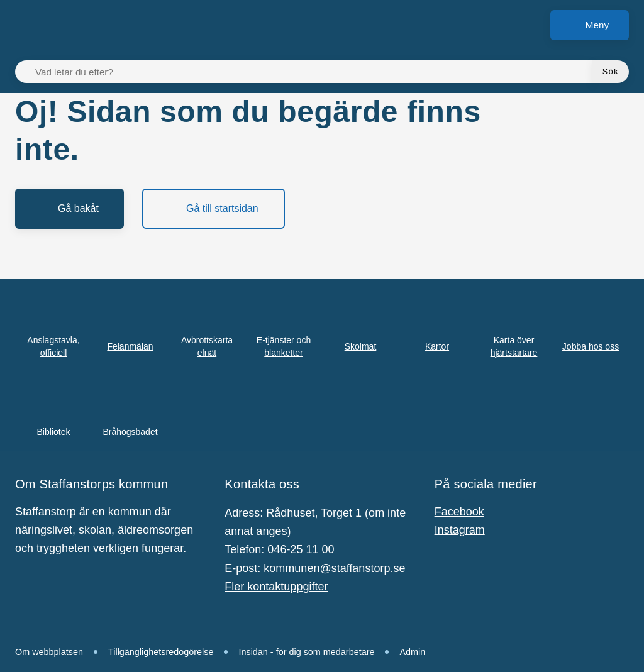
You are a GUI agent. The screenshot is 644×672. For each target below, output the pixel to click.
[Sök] (611, 72)
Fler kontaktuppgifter (276, 587)
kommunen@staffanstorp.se (334, 568)
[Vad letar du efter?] (311, 72)
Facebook (459, 512)
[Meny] (590, 25)
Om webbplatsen (49, 652)
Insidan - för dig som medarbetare (306, 652)
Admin (412, 652)
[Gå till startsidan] (214, 209)
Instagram (460, 530)
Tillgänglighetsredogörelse (161, 652)
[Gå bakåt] (69, 209)
